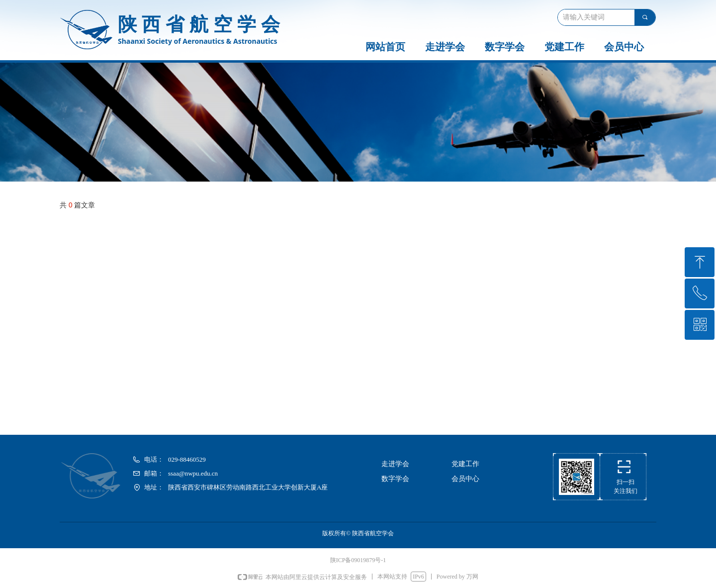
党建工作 (564, 47)
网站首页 (385, 47)
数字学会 (505, 47)
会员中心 (624, 47)
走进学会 (445, 47)
